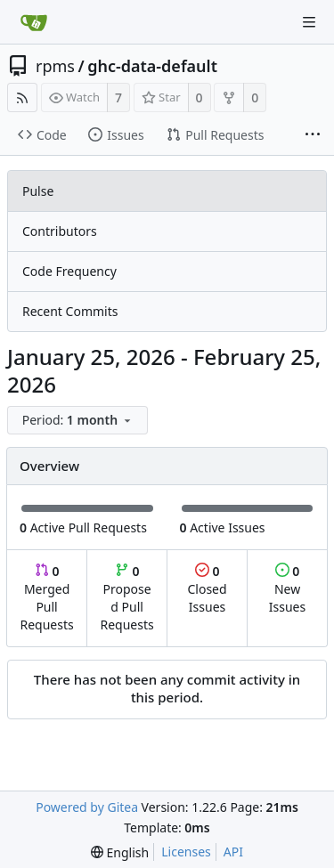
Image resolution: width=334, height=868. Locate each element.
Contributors (60, 231)
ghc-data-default (152, 66)
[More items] (313, 135)
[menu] (79, 421)
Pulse (38, 191)
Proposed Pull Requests (127, 598)
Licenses (186, 852)
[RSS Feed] (22, 97)
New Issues (287, 589)
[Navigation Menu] (309, 22)
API (233, 852)
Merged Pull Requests (46, 598)
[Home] (34, 22)
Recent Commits (70, 311)
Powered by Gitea (87, 807)
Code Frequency (69, 271)
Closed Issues (207, 589)
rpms (55, 66)
